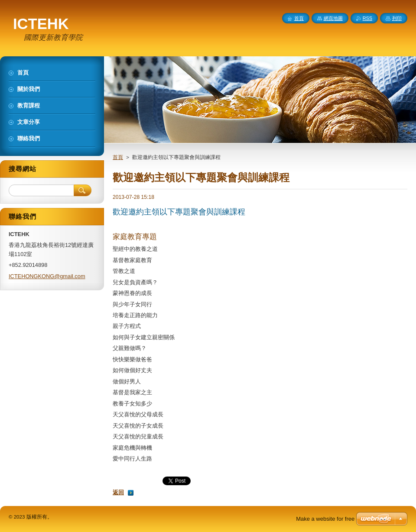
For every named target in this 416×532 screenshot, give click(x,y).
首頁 (118, 157)
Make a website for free (325, 519)
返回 (118, 492)
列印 (397, 18)
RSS (367, 18)
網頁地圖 (333, 18)
